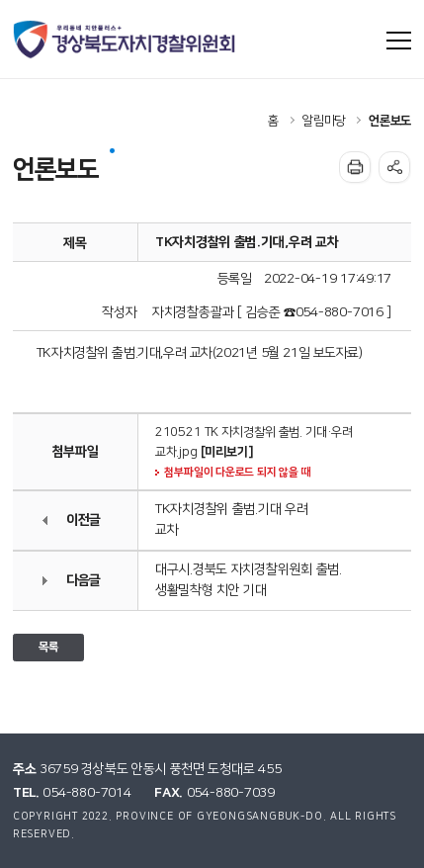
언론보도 (390, 121)
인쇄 (355, 167)
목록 (48, 647)
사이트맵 (399, 41)
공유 (394, 167)
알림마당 (324, 121)
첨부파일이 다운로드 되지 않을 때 (237, 472)
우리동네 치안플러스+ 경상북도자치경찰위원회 (126, 40)
